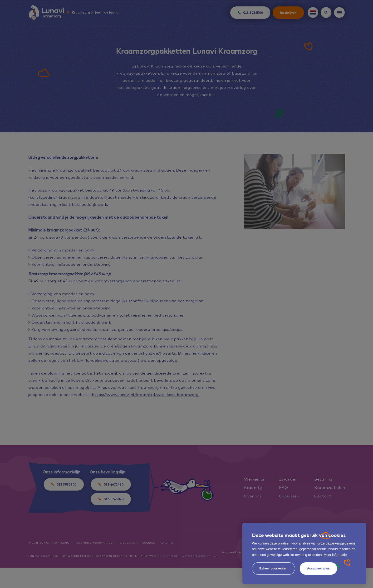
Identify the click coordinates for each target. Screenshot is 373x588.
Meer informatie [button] (335, 555)
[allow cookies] (318, 569)
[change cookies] (273, 569)
